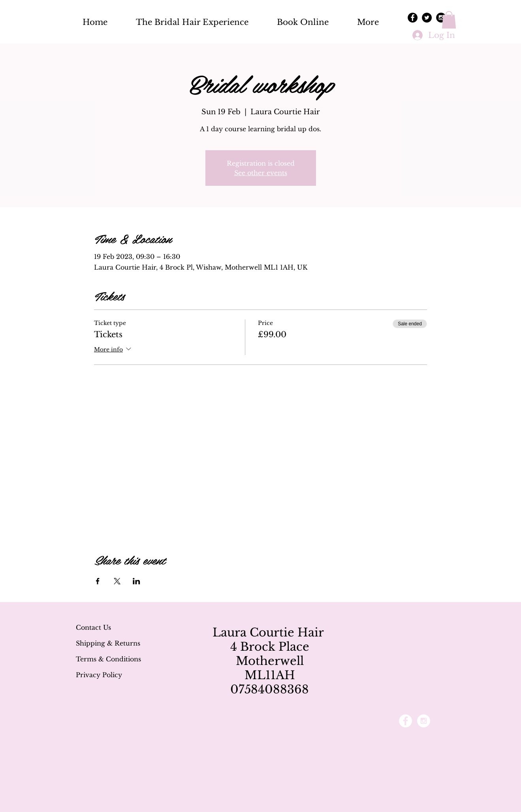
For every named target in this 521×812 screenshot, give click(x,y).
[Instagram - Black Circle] (441, 18)
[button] (449, 20)
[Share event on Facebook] (98, 581)
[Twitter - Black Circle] (427, 18)
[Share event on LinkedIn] (136, 581)
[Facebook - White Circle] (405, 721)
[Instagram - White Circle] (424, 721)
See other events (261, 173)
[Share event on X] (117, 581)
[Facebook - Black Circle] (413, 18)
